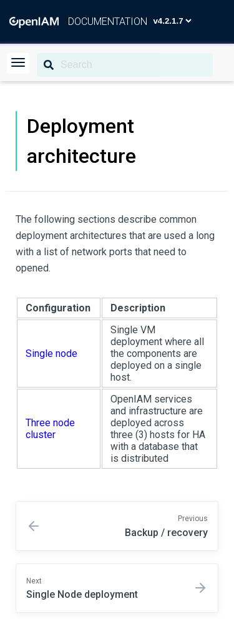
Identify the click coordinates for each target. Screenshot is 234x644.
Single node (51, 354)
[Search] (125, 65)
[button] (18, 63)
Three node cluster (50, 429)
